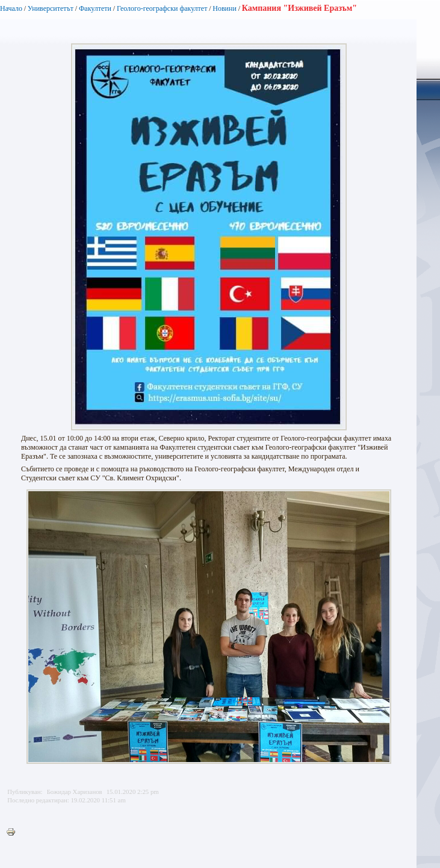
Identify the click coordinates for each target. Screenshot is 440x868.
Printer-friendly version (14, 832)
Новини (225, 8)
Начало (11, 8)
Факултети (95, 8)
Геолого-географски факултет (162, 8)
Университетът (51, 8)
